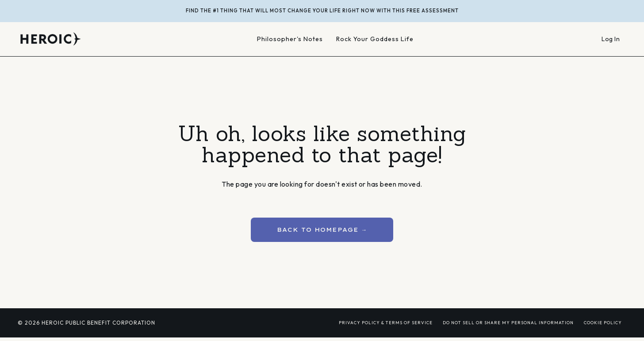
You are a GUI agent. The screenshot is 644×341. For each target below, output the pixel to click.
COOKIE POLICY (603, 322)
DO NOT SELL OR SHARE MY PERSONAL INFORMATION (508, 322)
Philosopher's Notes (289, 39)
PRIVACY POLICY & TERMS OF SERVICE (386, 322)
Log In (611, 39)
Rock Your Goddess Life (375, 39)
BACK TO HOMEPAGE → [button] (322, 230)
